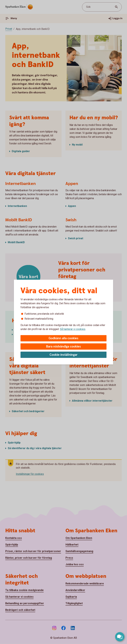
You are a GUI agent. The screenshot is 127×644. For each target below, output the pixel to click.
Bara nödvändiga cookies (63, 347)
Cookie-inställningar (64, 355)
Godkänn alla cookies (63, 338)
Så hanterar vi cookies (73, 329)
